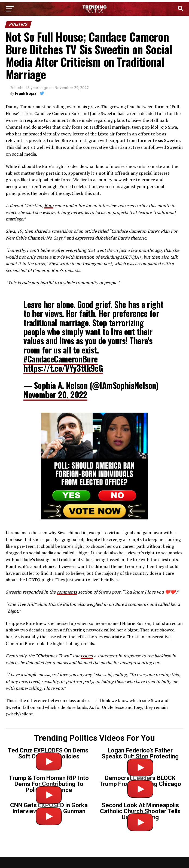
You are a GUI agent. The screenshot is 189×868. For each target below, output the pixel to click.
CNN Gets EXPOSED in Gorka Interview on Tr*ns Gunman (49, 808)
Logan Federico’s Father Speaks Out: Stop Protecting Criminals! (140, 756)
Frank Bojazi (26, 93)
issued (87, 656)
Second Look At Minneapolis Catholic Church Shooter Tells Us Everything (140, 811)
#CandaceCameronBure (60, 359)
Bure (49, 205)
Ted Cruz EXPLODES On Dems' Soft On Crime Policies (49, 753)
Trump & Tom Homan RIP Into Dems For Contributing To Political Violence (49, 784)
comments (67, 592)
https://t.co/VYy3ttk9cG (63, 368)
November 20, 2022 (55, 394)
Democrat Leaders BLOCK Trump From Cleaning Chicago (140, 781)
